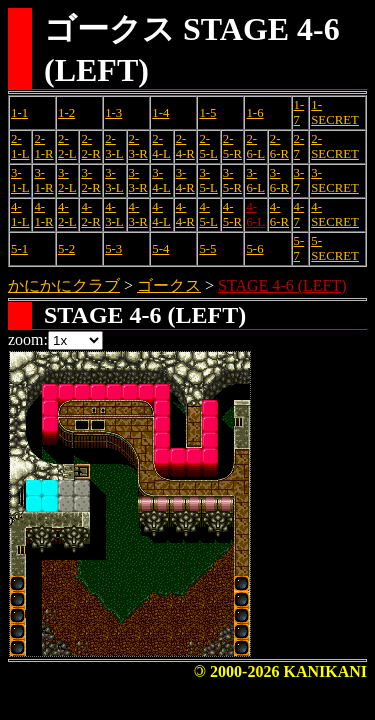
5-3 (113, 249)
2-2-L (67, 146)
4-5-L (208, 214)
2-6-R (279, 146)
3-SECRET (335, 180)
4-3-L (114, 214)
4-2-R (90, 214)
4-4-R (185, 214)
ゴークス (169, 285)
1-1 (19, 113)
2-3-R (138, 146)
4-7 (299, 214)
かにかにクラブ (64, 285)
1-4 (160, 113)
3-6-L (255, 180)
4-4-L (161, 214)
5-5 (207, 249)
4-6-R (279, 214)
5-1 (19, 249)
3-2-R (90, 180)
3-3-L (114, 180)
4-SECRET (335, 214)
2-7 (299, 146)
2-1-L (20, 146)
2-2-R (90, 146)
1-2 (66, 113)
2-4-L (161, 146)
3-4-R (185, 180)
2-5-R (232, 146)
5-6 (254, 249)
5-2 (66, 249)
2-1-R (43, 146)
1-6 (254, 113)
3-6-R (279, 180)
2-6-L (255, 146)
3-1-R (43, 180)
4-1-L (20, 214)
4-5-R (232, 214)
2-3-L (114, 146)
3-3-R (138, 180)
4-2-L (67, 214)
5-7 (299, 248)
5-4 (160, 249)
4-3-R (138, 214)
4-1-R (43, 214)
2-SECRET (335, 146)
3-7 (299, 180)
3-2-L (67, 180)
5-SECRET (335, 248)
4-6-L (255, 214)
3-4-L (161, 180)
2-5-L (208, 146)
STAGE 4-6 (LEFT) (282, 285)
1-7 (299, 112)
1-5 (207, 113)
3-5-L (208, 180)
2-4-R (185, 146)
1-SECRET (335, 112)
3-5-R (232, 180)
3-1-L (20, 180)
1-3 (113, 113)
